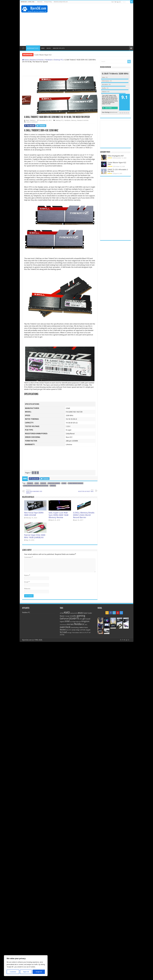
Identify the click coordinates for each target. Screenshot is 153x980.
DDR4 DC (43, 483)
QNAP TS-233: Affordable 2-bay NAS (118, 170)
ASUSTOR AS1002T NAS (83, 491)
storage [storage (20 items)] (69, 633)
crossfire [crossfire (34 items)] (73, 616)
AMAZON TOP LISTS (59, 48)
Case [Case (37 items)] (85, 613)
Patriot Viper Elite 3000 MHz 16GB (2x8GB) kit (35, 536)
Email (27, 582)
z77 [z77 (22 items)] (87, 633)
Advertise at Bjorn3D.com (61, 2)
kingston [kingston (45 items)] (85, 621)
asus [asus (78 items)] (80, 613)
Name (27, 575)
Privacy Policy (48, 2)
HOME (23, 48)
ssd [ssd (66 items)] (65, 632)
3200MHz (30, 483)
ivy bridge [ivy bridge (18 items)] (73, 622)
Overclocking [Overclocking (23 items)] (75, 627)
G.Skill (64, 483)
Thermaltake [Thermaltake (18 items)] (75, 633)
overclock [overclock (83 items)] (65, 627)
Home (25, 60)
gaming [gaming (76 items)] (81, 616)
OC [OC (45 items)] (83, 624)
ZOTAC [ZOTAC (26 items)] (62, 635)
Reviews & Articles (37, 60)
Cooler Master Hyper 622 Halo (117, 163)
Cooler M (38, 55)
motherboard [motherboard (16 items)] (63, 625)
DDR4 (37, 483)
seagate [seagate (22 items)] (88, 630)
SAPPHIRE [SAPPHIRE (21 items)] (83, 630)
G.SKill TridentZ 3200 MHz (76, 483)
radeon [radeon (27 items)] (81, 627)
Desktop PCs (59, 60)
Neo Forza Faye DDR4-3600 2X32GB (34, 514)
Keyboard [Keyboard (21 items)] (78, 622)
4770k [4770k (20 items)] (61, 613)
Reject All (26, 972)
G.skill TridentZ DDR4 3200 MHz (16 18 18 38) (36, 486)
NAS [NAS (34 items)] (72, 624)
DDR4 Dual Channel (54, 483)
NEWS (43, 48)
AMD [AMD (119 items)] (67, 613)
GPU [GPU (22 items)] (81, 619)
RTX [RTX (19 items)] (70, 630)
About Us (40, 2)
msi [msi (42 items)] (68, 624)
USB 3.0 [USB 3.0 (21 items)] (81, 633)
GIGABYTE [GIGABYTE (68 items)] (74, 619)
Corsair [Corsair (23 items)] (67, 616)
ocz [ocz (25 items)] (86, 625)
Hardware (49, 60)
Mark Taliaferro (31, 120)
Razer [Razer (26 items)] (86, 627)
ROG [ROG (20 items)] (67, 630)
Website (27, 589)
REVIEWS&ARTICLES (33, 48)
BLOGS (49, 48)
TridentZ (53, 486)
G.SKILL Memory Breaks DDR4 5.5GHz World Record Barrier (84, 515)
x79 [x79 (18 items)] (85, 633)
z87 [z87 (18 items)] (90, 633)
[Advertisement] (96, 10)
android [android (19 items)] (72, 613)
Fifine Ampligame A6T (116, 156)
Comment (29, 557)
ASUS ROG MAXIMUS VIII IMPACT (36, 492)
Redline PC (26, 612)
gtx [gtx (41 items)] (84, 619)
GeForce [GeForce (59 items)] (64, 619)
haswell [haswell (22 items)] (88, 619)
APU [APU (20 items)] (76, 613)
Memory (74, 120)
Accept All (39, 972)
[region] (26, 966)
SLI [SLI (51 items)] (61, 632)
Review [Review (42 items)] (63, 630)
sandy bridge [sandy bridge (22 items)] (76, 630)
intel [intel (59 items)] (67, 621)
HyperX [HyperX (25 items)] (62, 622)
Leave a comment (32, 122)
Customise (13, 972)
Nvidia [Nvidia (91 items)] (78, 624)
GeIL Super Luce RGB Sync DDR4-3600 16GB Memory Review (58, 515)
